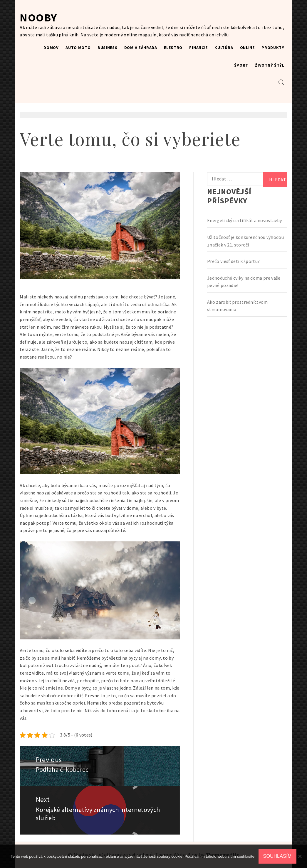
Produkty (273, 48)
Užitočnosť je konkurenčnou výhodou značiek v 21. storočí (245, 241)
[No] (300, 856)
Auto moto (78, 48)
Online (247, 48)
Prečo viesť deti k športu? (233, 261)
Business (108, 48)
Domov (51, 48)
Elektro (173, 48)
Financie (198, 48)
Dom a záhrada (141, 48)
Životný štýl (270, 65)
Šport (241, 65)
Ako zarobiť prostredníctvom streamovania (238, 306)
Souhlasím (277, 856)
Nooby (38, 17)
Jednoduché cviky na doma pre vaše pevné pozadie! (244, 282)
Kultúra (224, 48)
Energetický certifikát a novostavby (244, 220)
